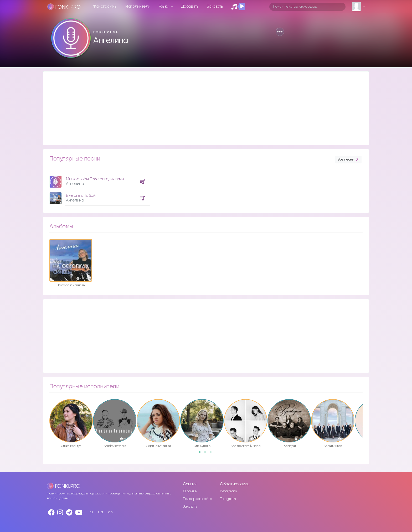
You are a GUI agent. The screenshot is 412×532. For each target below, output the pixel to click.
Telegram (228, 499)
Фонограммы (105, 6)
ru (91, 512)
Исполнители (138, 6)
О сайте (190, 491)
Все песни (348, 160)
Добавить (190, 6)
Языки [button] (164, 6)
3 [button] (212, 454)
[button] (280, 32)
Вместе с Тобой (81, 196)
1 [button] (201, 454)
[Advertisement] (201, 108)
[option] (99, 188)
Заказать (215, 6)
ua (100, 512)
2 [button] (207, 454)
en (110, 512)
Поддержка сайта (198, 499)
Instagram (228, 491)
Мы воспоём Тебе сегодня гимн (95, 179)
